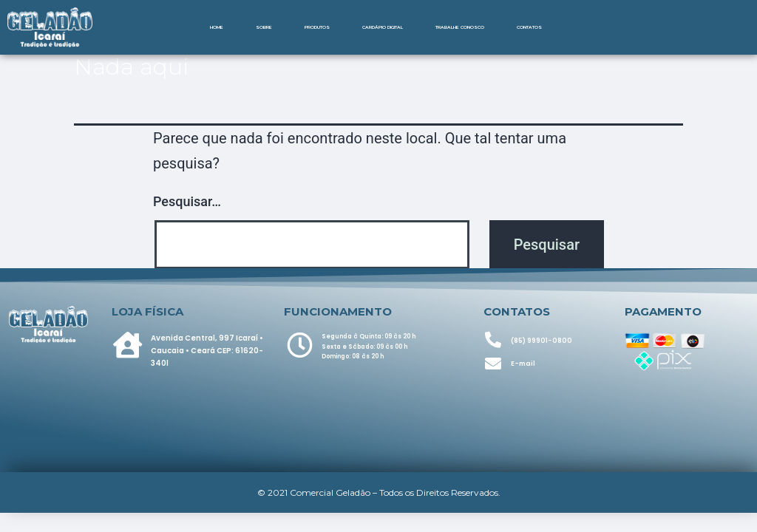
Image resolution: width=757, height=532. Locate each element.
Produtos (317, 27)
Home (217, 27)
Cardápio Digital (383, 27)
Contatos (529, 27)
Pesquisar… (187, 201)
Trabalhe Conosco (460, 27)
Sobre (264, 27)
